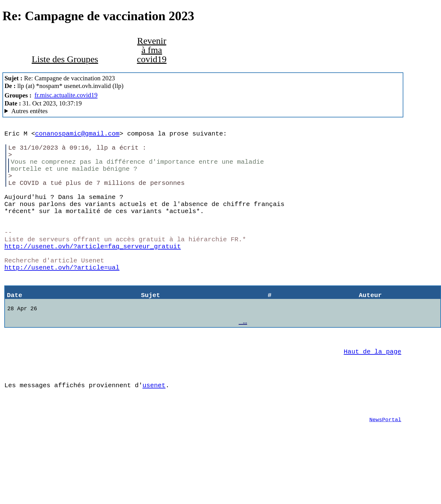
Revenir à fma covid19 (152, 50)
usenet (154, 431)
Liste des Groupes (65, 59)
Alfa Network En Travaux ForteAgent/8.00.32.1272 (203, 111)
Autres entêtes (30, 111)
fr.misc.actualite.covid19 (66, 95)
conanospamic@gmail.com (77, 135)
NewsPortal (385, 470)
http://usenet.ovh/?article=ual (62, 298)
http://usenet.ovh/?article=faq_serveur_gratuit (92, 272)
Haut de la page (372, 392)
